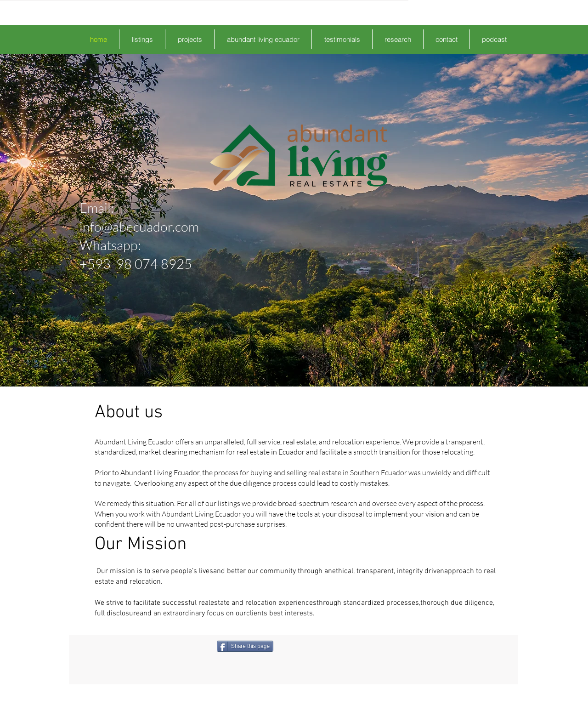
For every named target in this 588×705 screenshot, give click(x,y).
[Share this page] (245, 646)
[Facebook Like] (322, 646)
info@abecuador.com (139, 227)
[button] (142, 39)
